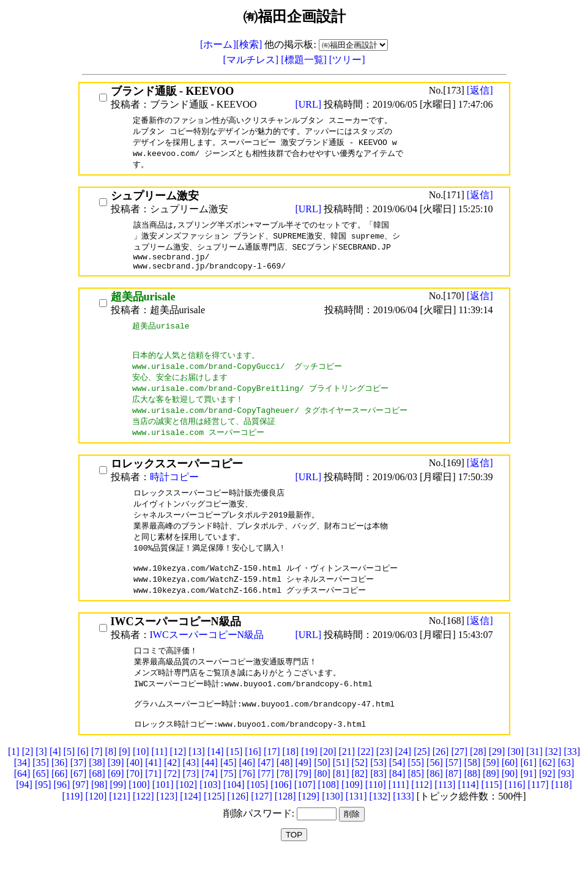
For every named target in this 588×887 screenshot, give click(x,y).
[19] (309, 784)
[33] (572, 784)
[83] (378, 806)
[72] (172, 806)
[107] (305, 817)
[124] (191, 829)
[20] (328, 784)
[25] (422, 784)
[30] (515, 784)
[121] (120, 829)
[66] (60, 806)
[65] (41, 806)
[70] (135, 806)
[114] (468, 817)
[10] (141, 784)
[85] (416, 806)
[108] (328, 817)
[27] (459, 784)
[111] (399, 817)
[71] (153, 806)
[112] (422, 817)
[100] (139, 817)
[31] (534, 784)
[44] (210, 795)
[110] (376, 817)
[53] (378, 795)
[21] (347, 784)
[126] (238, 829)
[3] (41, 784)
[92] (547, 806)
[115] (491, 817)
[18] (291, 784)
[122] (143, 829)
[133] (404, 829)
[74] (210, 806)
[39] (116, 795)
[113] (445, 817)
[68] (97, 806)
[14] (216, 784)
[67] (79, 806)
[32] (553, 784)
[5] (69, 784)
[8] (111, 784)
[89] (491, 806)
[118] (562, 817)
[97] (80, 817)
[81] (341, 806)
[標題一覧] (305, 60)
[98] (99, 817)
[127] (262, 829)
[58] (472, 795)
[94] (24, 817)
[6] (83, 784)
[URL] (309, 104)
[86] (435, 806)
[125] (214, 829)
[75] (229, 806)
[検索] (249, 44)
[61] (528, 795)
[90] (510, 806)
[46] (247, 795)
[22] (366, 784)
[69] (116, 806)
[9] (125, 784)
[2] (28, 784)
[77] (266, 806)
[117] (538, 817)
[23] (385, 784)
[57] (454, 795)
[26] (441, 784)
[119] (73, 829)
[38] (97, 795)
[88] (472, 806)
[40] (135, 795)
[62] (547, 795)
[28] (478, 784)
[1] (14, 784)
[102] (187, 817)
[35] (41, 795)
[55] (416, 795)
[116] (515, 817)
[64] (22, 806)
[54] (397, 795)
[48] (285, 795)
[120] (96, 829)
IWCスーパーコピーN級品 (207, 660)
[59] (491, 795)
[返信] (480, 90)
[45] (229, 795)
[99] (118, 817)
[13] (197, 784)
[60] (510, 795)
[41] (153, 795)
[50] (322, 795)
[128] (285, 829)
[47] (266, 795)
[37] (79, 795)
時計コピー (174, 495)
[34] (22, 795)
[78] (285, 806)
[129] (309, 829)
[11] (160, 784)
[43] (191, 795)
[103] (210, 817)
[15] (235, 784)
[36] (60, 795)
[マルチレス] (252, 60)
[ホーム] (218, 44)
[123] (167, 829)
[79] (304, 806)
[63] (566, 795)
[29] (497, 784)
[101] (163, 817)
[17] (272, 784)
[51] (341, 795)
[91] (528, 806)
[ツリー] (347, 60)
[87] (454, 806)
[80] (322, 806)
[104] (234, 817)
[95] (43, 817)
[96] (62, 817)
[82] (359, 806)
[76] (247, 806)
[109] (352, 817)
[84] (397, 806)
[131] (356, 829)
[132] (380, 829)
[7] (97, 784)
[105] (257, 817)
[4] (55, 784)
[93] (566, 806)
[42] (172, 795)
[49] (304, 795)
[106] (281, 817)
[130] (333, 829)
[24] (403, 784)
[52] (359, 795)
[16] (253, 784)
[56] (435, 795)
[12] (178, 784)
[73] (191, 806)
